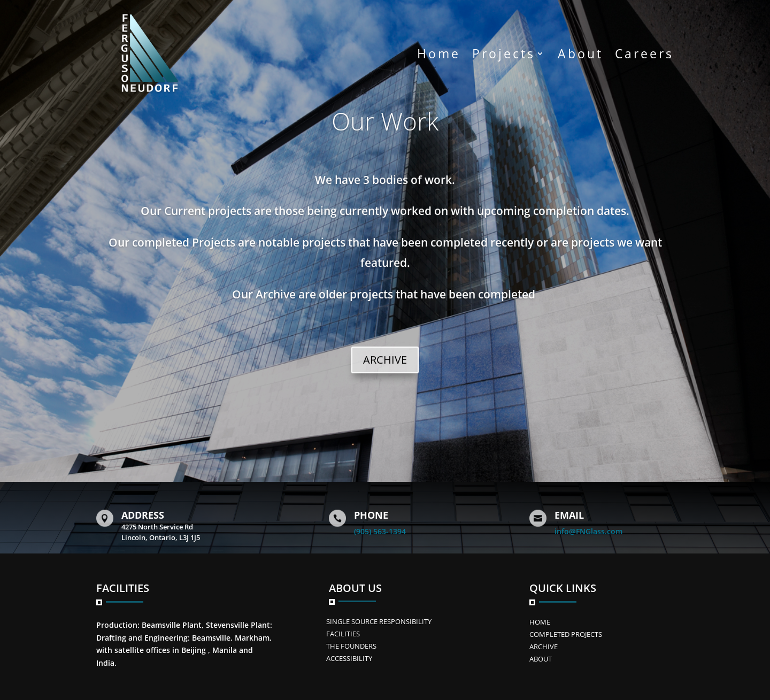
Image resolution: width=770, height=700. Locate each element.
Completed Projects (566, 634)
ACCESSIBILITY (349, 658)
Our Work (385, 130)
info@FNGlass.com (588, 531)
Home (439, 53)
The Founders (351, 646)
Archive (544, 647)
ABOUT (541, 659)
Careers (644, 53)
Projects (504, 53)
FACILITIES (343, 634)
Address (143, 515)
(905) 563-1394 (380, 531)
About (580, 53)
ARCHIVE (385, 369)
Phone (371, 515)
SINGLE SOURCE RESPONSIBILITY (379, 621)
